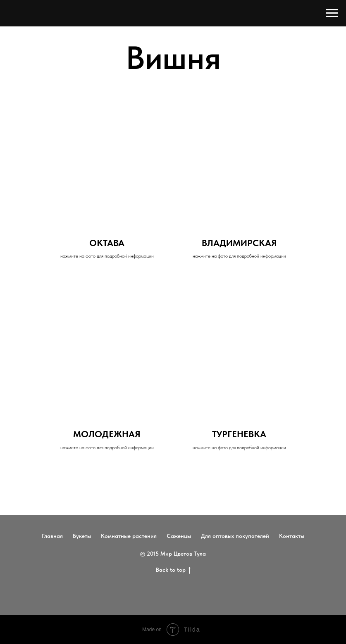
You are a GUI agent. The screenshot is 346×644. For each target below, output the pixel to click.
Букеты (82, 536)
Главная (52, 536)
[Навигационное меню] (332, 13)
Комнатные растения (129, 536)
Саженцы (179, 536)
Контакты (292, 536)
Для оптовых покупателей (235, 536)
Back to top (173, 570)
